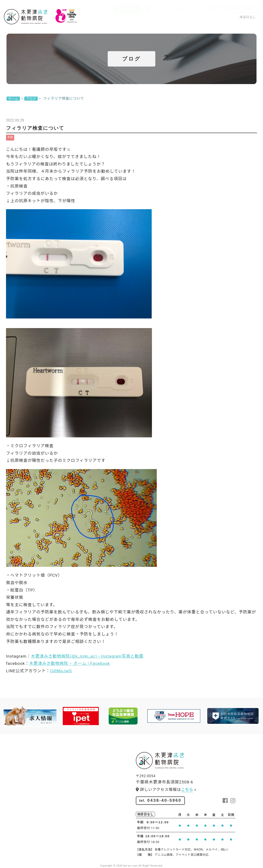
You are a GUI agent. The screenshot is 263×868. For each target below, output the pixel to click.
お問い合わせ (244, 26)
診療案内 (88, 26)
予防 (10, 137)
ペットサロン (180, 26)
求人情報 (156, 26)
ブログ (222, 26)
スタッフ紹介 (132, 26)
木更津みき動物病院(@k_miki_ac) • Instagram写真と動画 (87, 656)
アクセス (204, 26)
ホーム (13, 99)
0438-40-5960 (232, 9)
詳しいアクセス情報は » (166, 790)
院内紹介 (108, 26)
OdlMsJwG (61, 671)
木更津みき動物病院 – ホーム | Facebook (70, 663)
